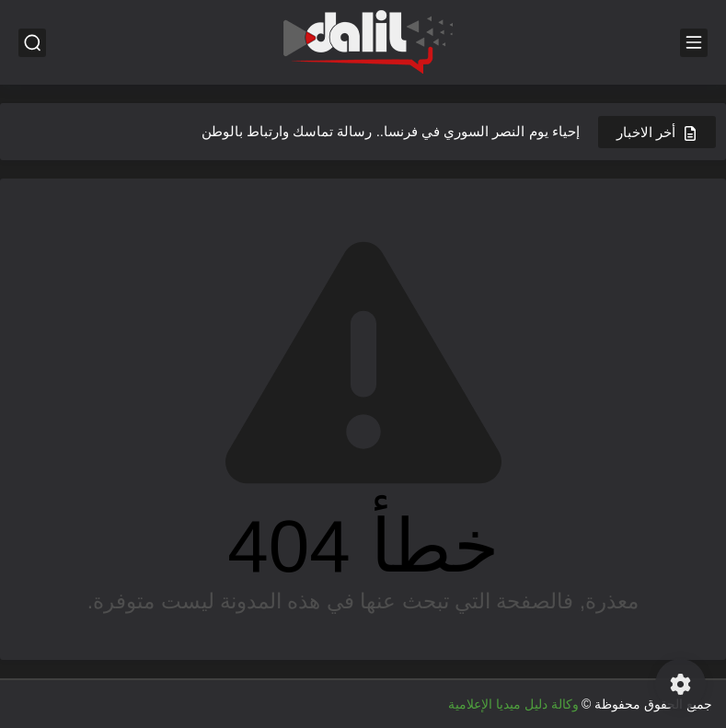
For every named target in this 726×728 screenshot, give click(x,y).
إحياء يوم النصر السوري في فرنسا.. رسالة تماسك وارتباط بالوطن (391, 131)
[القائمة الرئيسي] (694, 43)
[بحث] (32, 43)
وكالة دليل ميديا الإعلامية (513, 704)
